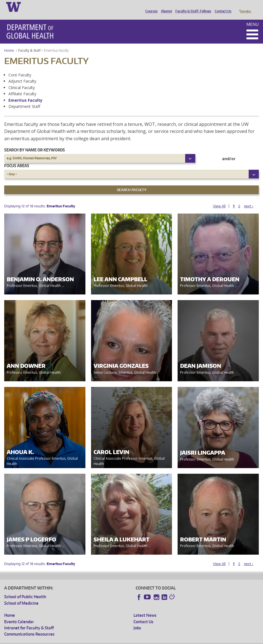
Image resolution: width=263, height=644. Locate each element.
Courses (150, 6)
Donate (245, 6)
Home (9, 43)
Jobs (137, 620)
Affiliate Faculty (22, 86)
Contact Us (222, 6)
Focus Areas (17, 158)
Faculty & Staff (29, 43)
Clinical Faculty (22, 80)
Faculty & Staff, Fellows (192, 6)
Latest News (145, 607)
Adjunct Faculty (22, 73)
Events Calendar (19, 614)
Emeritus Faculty (25, 92)
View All (219, 198)
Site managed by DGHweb (135, 640)
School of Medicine (21, 595)
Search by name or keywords (35, 142)
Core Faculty (20, 67)
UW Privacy (79, 640)
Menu (253, 16)
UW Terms (101, 640)
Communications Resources (29, 626)
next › (249, 198)
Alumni (165, 6)
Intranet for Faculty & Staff (29, 620)
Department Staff (24, 98)
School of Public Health (25, 589)
